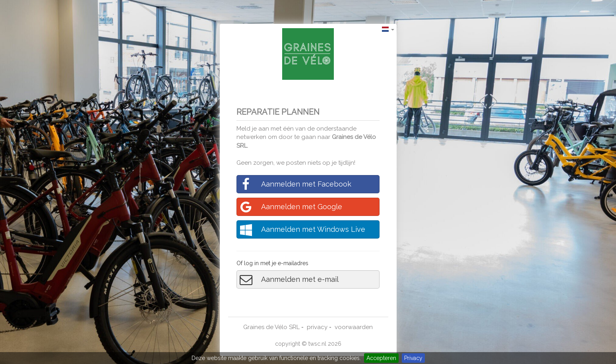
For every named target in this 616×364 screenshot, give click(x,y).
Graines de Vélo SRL (271, 327)
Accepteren (381, 358)
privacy (317, 327)
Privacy (413, 358)
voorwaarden (354, 327)
